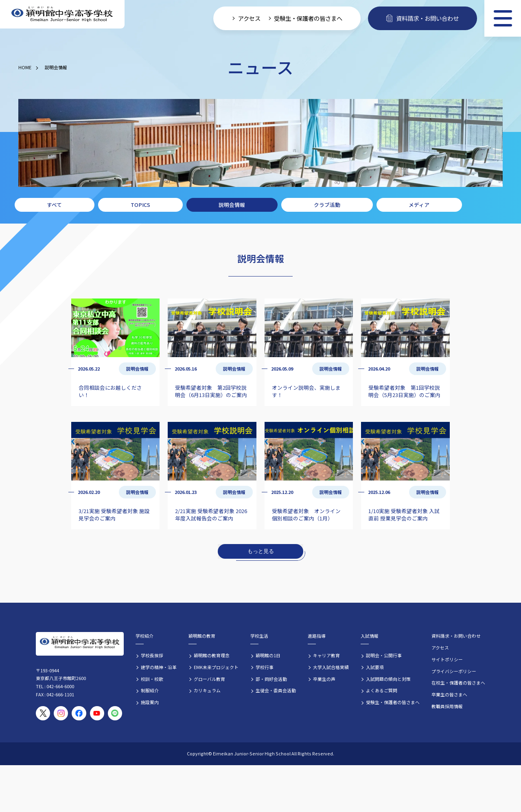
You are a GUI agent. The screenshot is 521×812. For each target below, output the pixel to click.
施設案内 (150, 702)
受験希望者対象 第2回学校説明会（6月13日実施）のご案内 (211, 391)
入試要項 (375, 667)
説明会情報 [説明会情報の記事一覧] (137, 369)
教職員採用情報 (447, 706)
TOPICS (140, 205)
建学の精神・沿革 (159, 667)
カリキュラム (207, 690)
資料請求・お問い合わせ (456, 636)
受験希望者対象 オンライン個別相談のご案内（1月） (306, 515)
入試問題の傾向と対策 (388, 679)
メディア (419, 205)
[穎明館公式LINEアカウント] (115, 713)
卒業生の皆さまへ (449, 694)
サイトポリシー (447, 659)
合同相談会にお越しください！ (110, 391)
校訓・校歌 (152, 679)
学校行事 (265, 667)
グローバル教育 (209, 679)
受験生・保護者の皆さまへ (393, 702)
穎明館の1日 (268, 655)
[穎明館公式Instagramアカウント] (61, 713)
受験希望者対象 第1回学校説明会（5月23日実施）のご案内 (404, 391)
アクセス (440, 647)
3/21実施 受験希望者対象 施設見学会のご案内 (114, 515)
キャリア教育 (326, 655)
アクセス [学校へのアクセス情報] (249, 18)
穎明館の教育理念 (212, 655)
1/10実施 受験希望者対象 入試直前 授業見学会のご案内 (404, 515)
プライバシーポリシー (454, 671)
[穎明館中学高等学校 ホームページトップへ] (62, 14)
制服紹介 (150, 690)
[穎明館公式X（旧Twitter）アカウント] (43, 713)
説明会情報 (56, 67)
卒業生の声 (324, 679)
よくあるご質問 (382, 690)
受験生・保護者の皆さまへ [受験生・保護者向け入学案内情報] (308, 18)
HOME (25, 67)
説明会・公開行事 (384, 655)
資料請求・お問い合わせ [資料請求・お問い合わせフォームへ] (422, 18)
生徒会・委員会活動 (276, 690)
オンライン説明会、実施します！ (306, 391)
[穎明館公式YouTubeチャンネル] (97, 713)
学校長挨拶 (152, 655)
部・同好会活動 (271, 679)
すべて (54, 205)
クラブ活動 (327, 205)
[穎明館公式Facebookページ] (79, 713)
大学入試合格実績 (331, 667)
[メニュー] (503, 18)
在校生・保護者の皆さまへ (458, 683)
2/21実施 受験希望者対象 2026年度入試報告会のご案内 (211, 515)
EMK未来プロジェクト (216, 667)
